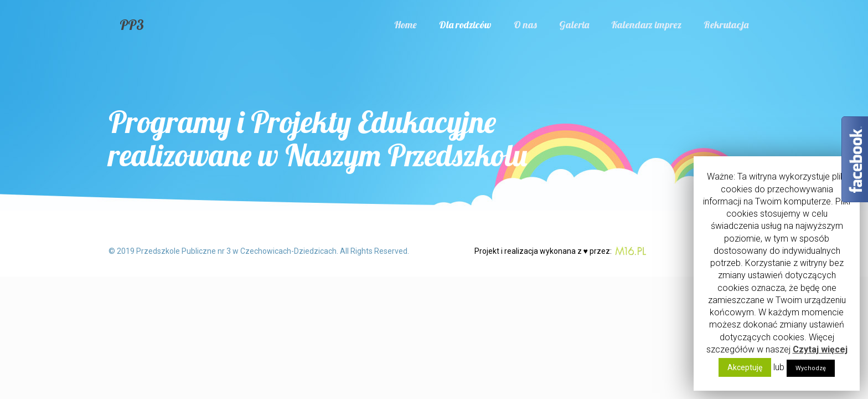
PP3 (132, 25)
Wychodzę (811, 368)
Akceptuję (745, 367)
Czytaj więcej (820, 349)
